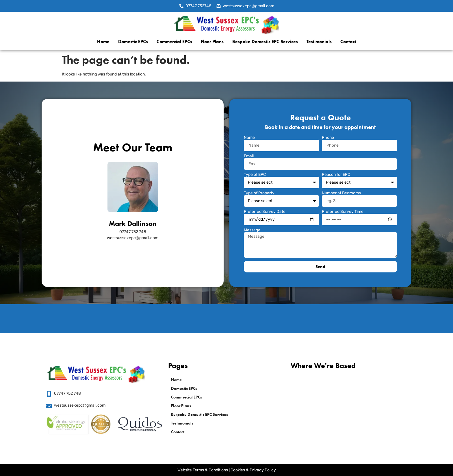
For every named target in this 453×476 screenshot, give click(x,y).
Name (249, 138)
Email (249, 156)
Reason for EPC (336, 175)
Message (252, 230)
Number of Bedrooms (341, 193)
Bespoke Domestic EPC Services (265, 41)
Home (103, 41)
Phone (328, 138)
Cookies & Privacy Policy (253, 470)
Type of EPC (255, 175)
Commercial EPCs (174, 41)
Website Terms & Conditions (203, 470)
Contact (348, 41)
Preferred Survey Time (343, 212)
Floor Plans (212, 41)
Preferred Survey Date (265, 212)
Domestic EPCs (133, 41)
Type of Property (259, 193)
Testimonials (319, 41)
